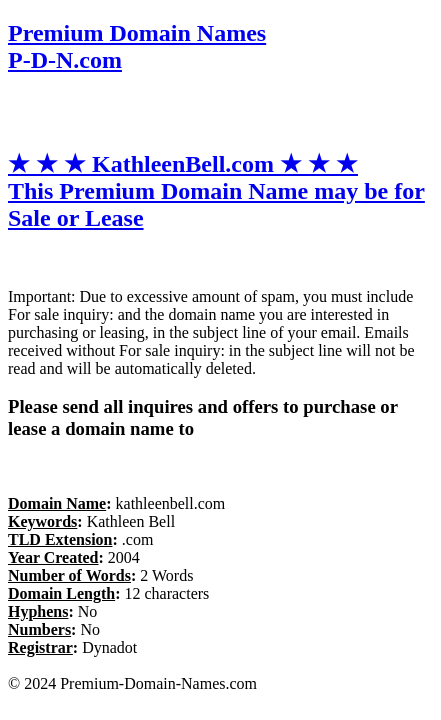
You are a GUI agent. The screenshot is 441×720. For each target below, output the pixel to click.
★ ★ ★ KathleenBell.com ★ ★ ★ (216, 191)
